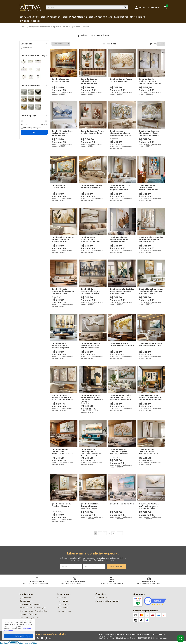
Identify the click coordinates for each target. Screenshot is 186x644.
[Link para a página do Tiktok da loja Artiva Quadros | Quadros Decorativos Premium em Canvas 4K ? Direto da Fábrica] (46, 638)
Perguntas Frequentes (29, 614)
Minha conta (63, 601)
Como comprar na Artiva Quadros (33, 611)
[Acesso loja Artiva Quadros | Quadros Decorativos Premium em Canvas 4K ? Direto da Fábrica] (147, 7)
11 (113, 533)
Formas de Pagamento (29, 618)
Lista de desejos (64, 611)
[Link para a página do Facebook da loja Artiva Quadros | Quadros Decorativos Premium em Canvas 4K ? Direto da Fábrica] (38, 638)
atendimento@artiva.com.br (107, 601)
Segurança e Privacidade (30, 604)
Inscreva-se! (116, 567)
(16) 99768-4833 (102, 598)
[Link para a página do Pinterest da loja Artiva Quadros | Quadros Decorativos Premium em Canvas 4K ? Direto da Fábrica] (50, 638)
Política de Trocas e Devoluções (33, 608)
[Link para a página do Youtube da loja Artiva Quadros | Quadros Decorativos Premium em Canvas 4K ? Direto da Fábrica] (42, 638)
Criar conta (62, 598)
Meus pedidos (63, 604)
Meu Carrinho (63, 608)
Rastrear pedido (26, 601)
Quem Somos (25, 598)
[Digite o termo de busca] (84, 7)
